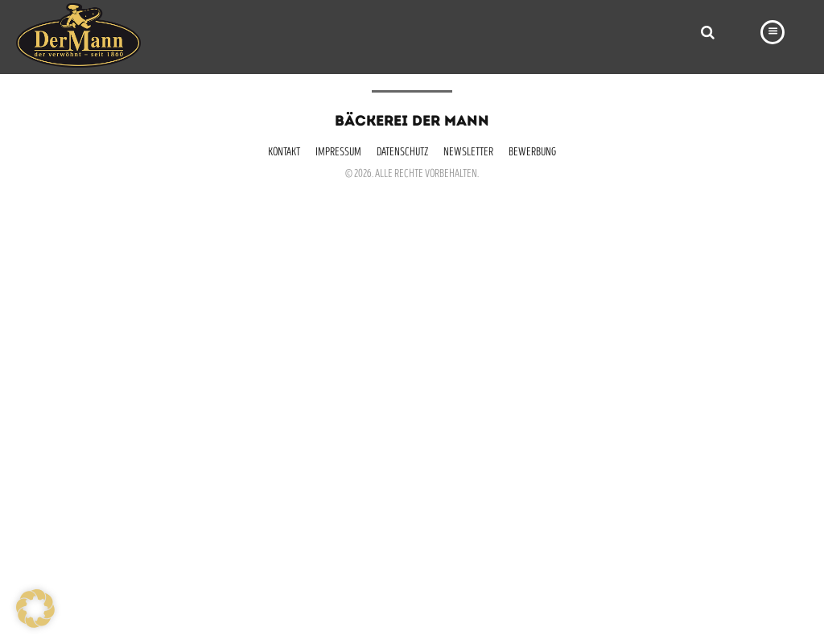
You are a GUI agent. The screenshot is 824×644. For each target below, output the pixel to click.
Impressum (338, 153)
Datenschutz (402, 153)
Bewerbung (532, 153)
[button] (35, 609)
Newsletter (468, 153)
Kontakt (284, 153)
